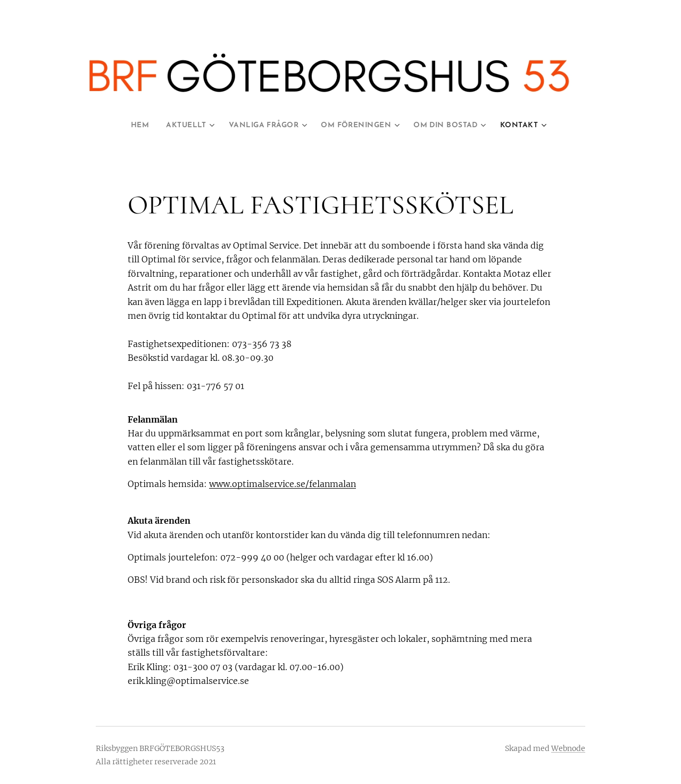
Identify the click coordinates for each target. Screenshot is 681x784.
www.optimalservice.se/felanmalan (283, 484)
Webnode (568, 748)
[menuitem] (131, 126)
